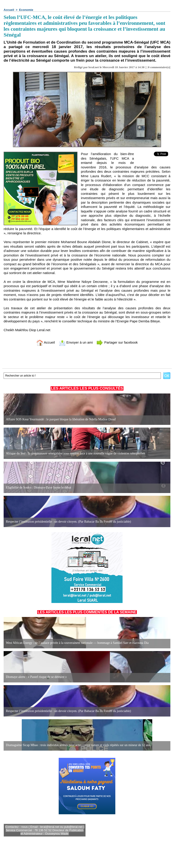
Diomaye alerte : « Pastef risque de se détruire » (36, 677)
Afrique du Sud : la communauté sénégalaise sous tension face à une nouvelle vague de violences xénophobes (76, 453)
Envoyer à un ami (76, 342)
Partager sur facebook (117, 342)
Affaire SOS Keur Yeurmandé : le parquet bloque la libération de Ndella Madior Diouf (61, 419)
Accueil (9, 10)
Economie (26, 10)
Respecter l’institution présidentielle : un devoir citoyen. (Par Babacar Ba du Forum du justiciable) (68, 522)
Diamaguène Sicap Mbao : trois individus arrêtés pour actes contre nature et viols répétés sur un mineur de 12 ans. (78, 745)
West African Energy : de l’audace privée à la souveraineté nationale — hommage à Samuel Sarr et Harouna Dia (77, 643)
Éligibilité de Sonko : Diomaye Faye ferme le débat (39, 488)
